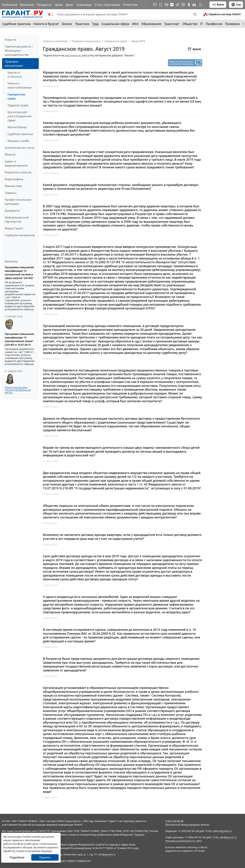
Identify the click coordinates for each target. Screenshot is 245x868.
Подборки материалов (20, 235)
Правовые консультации (14, 64)
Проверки (232, 24)
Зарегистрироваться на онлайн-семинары (181, 63)
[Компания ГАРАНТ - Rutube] (195, 5)
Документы (12, 211)
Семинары (84, 5)
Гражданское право (16, 96)
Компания (10, 5)
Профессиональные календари (18, 202)
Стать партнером (107, 5)
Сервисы (11, 193)
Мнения (10, 155)
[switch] (51, 14)
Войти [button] (218, 5)
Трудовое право (18, 105)
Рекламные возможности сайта (184, 841)
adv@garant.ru (228, 837)
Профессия (214, 24)
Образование (151, 24)
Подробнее (17, 857)
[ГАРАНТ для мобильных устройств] (161, 5)
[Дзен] (172, 5)
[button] (222, 14)
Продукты (44, 5)
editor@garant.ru (222, 831)
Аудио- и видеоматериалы (16, 163)
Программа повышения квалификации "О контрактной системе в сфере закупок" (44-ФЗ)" (19, 273)
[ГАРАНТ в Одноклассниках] (189, 5)
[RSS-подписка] (201, 5)
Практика (82, 24)
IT (202, 24)
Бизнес (67, 24)
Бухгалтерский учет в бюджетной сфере (19, 116)
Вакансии (27, 5)
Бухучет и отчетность (15, 75)
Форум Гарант (14, 228)
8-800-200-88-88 (174, 821)
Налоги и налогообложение (20, 85)
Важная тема (13, 186)
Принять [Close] (45, 857)
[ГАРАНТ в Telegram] (177, 5)
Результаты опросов (18, 172)
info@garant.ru (107, 854)
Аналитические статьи (20, 148)
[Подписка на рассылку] (155, 5)
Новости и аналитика (55, 41)
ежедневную (73, 55)
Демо (69, 5)
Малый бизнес (17, 127)
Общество (190, 24)
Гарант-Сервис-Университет (74, 861)
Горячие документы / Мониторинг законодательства (19, 51)
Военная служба (18, 141)
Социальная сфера (115, 24)
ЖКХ (135, 24)
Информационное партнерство (17, 219)
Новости (10, 40)
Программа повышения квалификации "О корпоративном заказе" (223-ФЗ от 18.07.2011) (19, 339)
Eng (236, 5)
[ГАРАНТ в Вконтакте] (166, 5)
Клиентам (130, 5)
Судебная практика (16, 24)
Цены (58, 5)
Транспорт (172, 24)
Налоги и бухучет (46, 24)
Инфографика (14, 179)
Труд (95, 24)
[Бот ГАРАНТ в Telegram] (183, 5)
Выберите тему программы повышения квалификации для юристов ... (18, 390)
